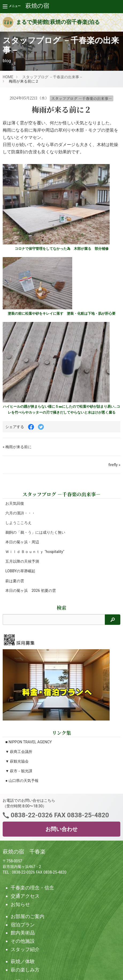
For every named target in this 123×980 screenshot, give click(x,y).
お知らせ (20, 904)
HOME (8, 77)
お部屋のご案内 (28, 916)
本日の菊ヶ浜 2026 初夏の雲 (31, 591)
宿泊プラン (23, 925)
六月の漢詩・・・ (20, 513)
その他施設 (23, 941)
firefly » (114, 465)
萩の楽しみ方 (25, 970)
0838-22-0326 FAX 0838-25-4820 (59, 815)
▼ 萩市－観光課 (19, 771)
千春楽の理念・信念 (32, 888)
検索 (61, 608)
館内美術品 (23, 933)
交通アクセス (25, 896)
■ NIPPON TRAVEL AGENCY (29, 742)
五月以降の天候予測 (22, 561)
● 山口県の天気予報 (22, 781)
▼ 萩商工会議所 (19, 752)
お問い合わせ (61, 829)
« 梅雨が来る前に (17, 447)
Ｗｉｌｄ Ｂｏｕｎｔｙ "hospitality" (35, 552)
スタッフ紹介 (25, 949)
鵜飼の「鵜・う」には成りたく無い (35, 532)
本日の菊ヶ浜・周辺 (22, 542)
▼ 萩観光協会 (17, 761)
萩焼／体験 (23, 961)
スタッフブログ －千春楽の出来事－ (53, 77)
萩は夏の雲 (15, 581)
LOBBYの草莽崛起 (20, 571)
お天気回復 (15, 503)
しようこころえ (18, 523)
